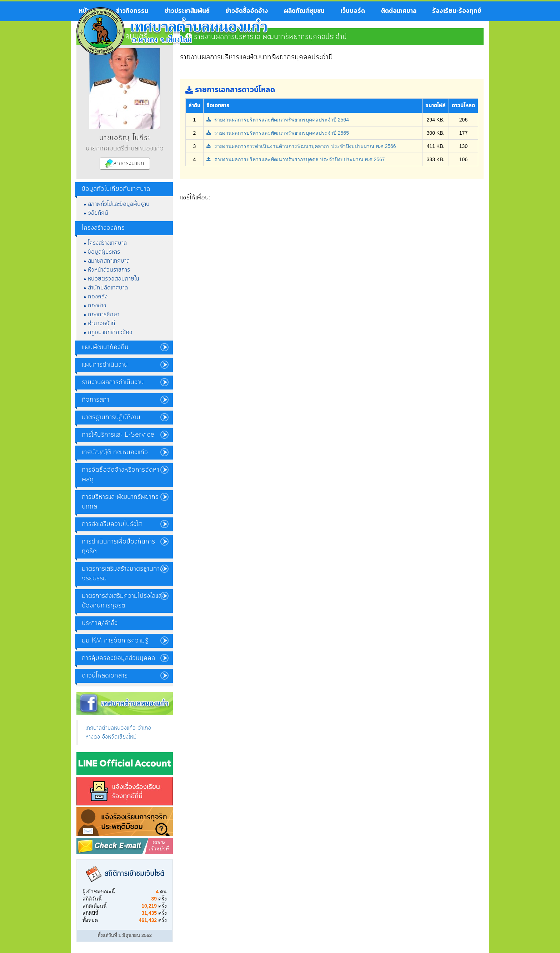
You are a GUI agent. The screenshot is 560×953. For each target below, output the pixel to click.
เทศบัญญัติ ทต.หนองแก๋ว (115, 452)
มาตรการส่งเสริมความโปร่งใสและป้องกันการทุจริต (123, 601)
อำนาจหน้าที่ (101, 323)
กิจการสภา (96, 400)
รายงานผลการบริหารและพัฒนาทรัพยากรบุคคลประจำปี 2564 (278, 120)
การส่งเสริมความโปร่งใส (112, 524)
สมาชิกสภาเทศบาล (109, 261)
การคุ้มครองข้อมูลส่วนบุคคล (118, 658)
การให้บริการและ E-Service (118, 435)
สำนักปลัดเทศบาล (108, 288)
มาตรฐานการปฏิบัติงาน (111, 417)
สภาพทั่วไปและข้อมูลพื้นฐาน (119, 204)
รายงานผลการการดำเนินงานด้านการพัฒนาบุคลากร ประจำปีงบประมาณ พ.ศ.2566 (301, 146)
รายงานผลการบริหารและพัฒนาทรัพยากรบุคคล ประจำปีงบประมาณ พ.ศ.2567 (296, 159)
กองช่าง (97, 306)
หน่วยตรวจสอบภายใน (114, 279)
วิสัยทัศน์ (98, 213)
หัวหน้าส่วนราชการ (109, 270)
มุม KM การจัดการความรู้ (115, 641)
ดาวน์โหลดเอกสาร (105, 676)
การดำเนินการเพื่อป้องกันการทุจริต (118, 547)
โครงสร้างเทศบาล (107, 243)
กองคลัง (98, 297)
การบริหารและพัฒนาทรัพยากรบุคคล (120, 502)
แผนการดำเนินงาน (105, 365)
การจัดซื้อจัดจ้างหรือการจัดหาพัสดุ (121, 475)
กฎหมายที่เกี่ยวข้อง (110, 332)
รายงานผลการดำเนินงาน (113, 382)
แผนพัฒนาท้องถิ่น (105, 347)
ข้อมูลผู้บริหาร (104, 252)
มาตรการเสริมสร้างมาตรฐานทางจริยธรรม (122, 574)
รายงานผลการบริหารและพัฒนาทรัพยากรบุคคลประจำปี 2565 (278, 133)
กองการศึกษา (104, 314)
